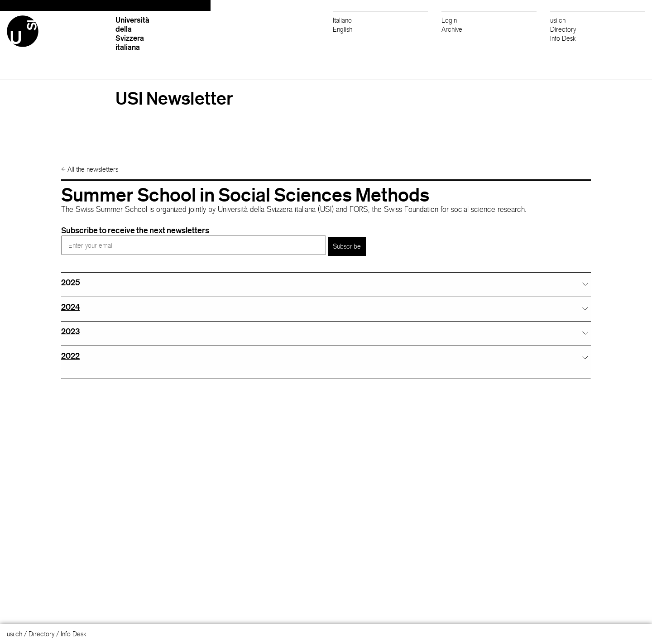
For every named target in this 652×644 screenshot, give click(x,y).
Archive (452, 29)
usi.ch (558, 20)
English (343, 29)
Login (449, 20)
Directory (563, 29)
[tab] (326, 282)
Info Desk (563, 38)
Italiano (342, 20)
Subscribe (347, 246)
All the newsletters (90, 169)
